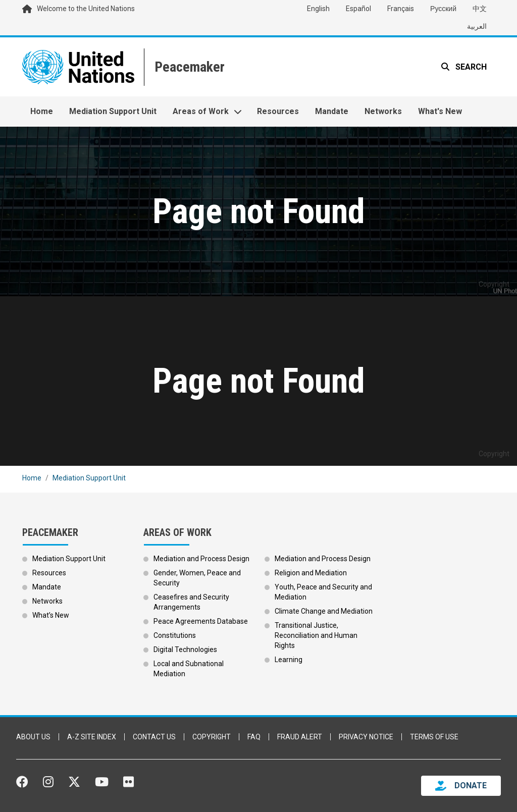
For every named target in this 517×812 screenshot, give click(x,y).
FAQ (254, 737)
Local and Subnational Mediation (189, 669)
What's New (440, 111)
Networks (383, 111)
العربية (477, 26)
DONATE (471, 786)
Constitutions (175, 635)
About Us (33, 737)
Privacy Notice (366, 737)
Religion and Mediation (311, 573)
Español (358, 9)
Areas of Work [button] (201, 111)
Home (42, 111)
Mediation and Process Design (201, 559)
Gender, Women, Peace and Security (197, 578)
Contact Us (154, 737)
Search (470, 67)
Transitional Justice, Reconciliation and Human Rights (316, 635)
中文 (480, 9)
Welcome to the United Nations (86, 9)
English (318, 9)
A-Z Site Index (92, 737)
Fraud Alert (300, 737)
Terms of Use (434, 737)
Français (401, 9)
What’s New (51, 615)
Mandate (332, 111)
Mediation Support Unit (113, 111)
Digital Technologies (185, 649)
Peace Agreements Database (201, 621)
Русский (443, 9)
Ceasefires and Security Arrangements (191, 602)
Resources (278, 111)
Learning (289, 660)
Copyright (212, 737)
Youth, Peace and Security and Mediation (323, 592)
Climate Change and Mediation (324, 611)
